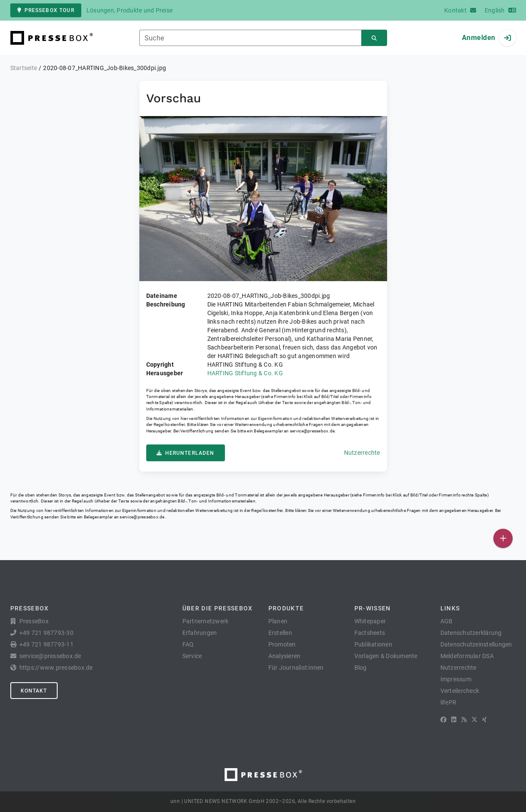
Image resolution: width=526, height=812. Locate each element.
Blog (361, 668)
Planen (278, 621)
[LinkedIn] (454, 720)
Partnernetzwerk (206, 621)
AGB (447, 621)
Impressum (456, 679)
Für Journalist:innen (296, 668)
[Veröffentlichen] (503, 538)
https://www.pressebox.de (56, 668)
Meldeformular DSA (467, 656)
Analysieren (285, 656)
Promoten (282, 644)
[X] (474, 720)
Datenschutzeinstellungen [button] (476, 644)
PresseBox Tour (46, 10)
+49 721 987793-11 (46, 644)
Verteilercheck (460, 691)
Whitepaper (370, 621)
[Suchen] (374, 38)
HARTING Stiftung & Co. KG (245, 373)
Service (192, 656)
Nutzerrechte (362, 453)
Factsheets (370, 633)
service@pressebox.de (312, 431)
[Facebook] (443, 720)
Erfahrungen (200, 633)
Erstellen (280, 633)
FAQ (188, 644)
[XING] (484, 720)
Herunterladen (186, 453)
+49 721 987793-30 (46, 633)
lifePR (449, 702)
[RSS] (464, 720)
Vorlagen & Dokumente (386, 656)
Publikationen (373, 644)
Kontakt (34, 691)
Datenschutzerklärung (471, 633)
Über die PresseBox (218, 608)
